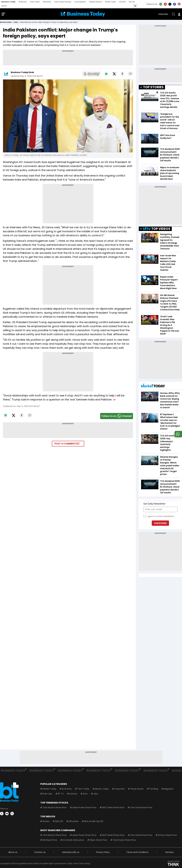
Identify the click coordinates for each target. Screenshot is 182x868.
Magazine (168, 789)
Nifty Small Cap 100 (94, 822)
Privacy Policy (103, 853)
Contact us (40, 853)
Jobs (95, 794)
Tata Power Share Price (124, 841)
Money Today (102, 789)
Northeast (47, 2)
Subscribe (163, 14)
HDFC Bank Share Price (113, 808)
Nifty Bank (73, 822)
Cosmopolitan (80, 2)
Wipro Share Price (98, 841)
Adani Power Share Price (84, 808)
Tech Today (83, 789)
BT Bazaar (23, 2)
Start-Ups (47, 794)
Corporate (119, 789)
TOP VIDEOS (157, 229)
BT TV (61, 794)
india (16, 23)
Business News (6, 23)
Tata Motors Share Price (55, 808)
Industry (73, 794)
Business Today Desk (22, 73)
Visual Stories (137, 789)
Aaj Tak (132, 2)
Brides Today (111, 2)
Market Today (49, 789)
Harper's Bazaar (96, 2)
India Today (35, 2)
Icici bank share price (73, 841)
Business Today (8, 2)
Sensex (46, 822)
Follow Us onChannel (117, 417)
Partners (169, 853)
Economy (67, 789)
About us (13, 853)
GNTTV (4, 6)
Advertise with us (71, 853)
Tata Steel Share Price (141, 808)
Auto (85, 794)
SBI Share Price (50, 841)
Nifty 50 (59, 822)
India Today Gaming (63, 2)
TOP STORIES (153, 88)
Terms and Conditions (137, 853)
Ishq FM (122, 2)
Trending (153, 789)
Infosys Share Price (167, 836)
